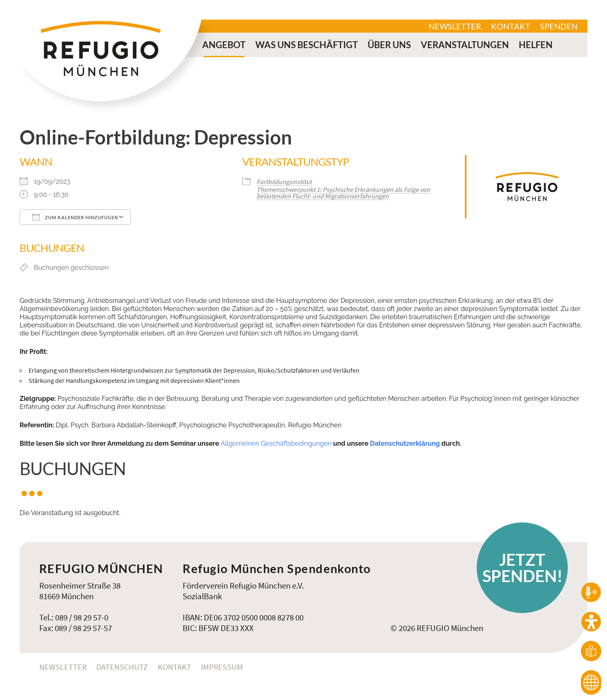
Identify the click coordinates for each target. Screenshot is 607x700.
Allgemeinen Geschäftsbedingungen (276, 443)
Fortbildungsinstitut (284, 182)
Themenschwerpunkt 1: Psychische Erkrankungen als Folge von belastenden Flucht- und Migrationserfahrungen (343, 193)
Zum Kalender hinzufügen (75, 217)
